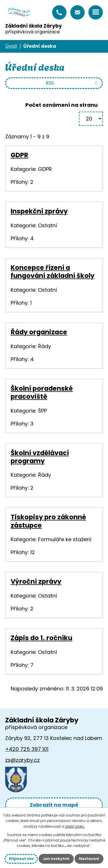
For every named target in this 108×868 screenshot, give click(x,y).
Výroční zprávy (36, 581)
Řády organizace (39, 332)
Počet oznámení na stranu (61, 105)
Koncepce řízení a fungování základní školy (53, 272)
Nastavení (89, 859)
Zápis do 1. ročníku (41, 638)
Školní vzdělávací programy (40, 457)
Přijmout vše (21, 859)
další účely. (75, 826)
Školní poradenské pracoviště (42, 392)
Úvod (11, 46)
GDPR (19, 155)
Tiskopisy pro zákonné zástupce (48, 521)
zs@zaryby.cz (77, 12)
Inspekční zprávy (39, 211)
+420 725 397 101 (59, 12)
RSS (72, 83)
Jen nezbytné (56, 859)
